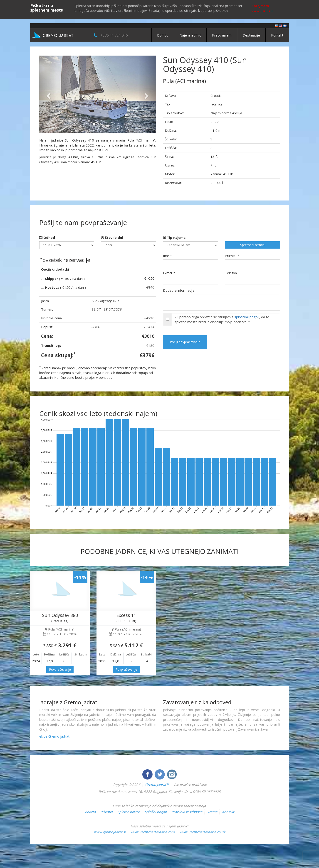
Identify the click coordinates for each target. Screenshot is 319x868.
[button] (48, 94)
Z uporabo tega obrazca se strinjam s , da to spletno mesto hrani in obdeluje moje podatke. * (222, 319)
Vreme (212, 812)
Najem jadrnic (190, 35)
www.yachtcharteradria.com (152, 832)
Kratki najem (222, 35)
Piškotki (106, 812)
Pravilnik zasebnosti (187, 812)
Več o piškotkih (262, 11)
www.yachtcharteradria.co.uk (202, 832)
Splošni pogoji (156, 812)
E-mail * (169, 273)
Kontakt (277, 35)
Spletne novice (129, 812)
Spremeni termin (252, 245)
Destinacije (251, 35)
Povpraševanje (60, 669)
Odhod (47, 237)
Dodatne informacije (179, 290)
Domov (163, 35)
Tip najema (174, 237)
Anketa (90, 812)
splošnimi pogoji (247, 317)
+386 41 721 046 (114, 35)
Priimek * (232, 256)
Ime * (167, 256)
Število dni (112, 237)
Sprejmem (260, 6)
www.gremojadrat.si (110, 832)
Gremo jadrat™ (157, 785)
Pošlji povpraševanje (185, 342)
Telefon (231, 273)
